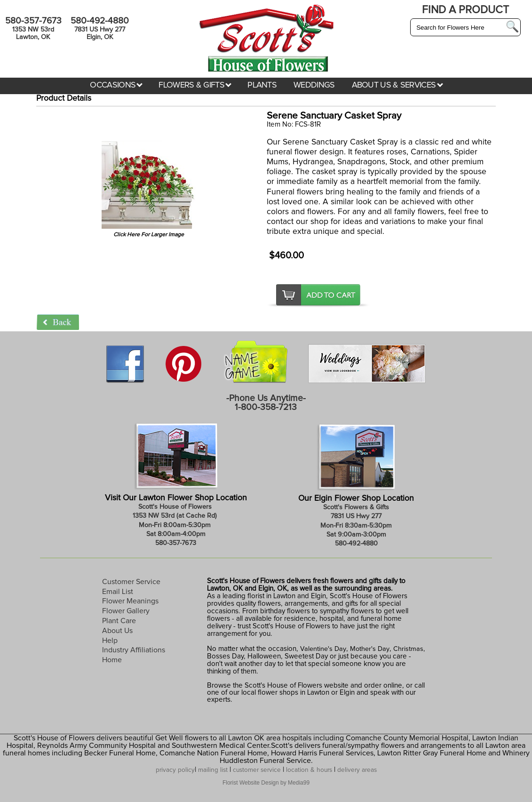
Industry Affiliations (134, 650)
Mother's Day (370, 649)
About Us (117, 631)
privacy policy (175, 770)
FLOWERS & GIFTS (195, 85)
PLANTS (262, 85)
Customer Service (131, 582)
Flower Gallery (126, 611)
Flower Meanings (130, 601)
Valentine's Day (322, 649)
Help (110, 641)
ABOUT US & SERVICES (397, 85)
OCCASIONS (116, 85)
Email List (118, 592)
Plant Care (119, 621)
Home (112, 660)
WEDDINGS (314, 85)
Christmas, (409, 649)
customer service (257, 770)
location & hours (309, 770)
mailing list (213, 770)
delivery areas (357, 770)
